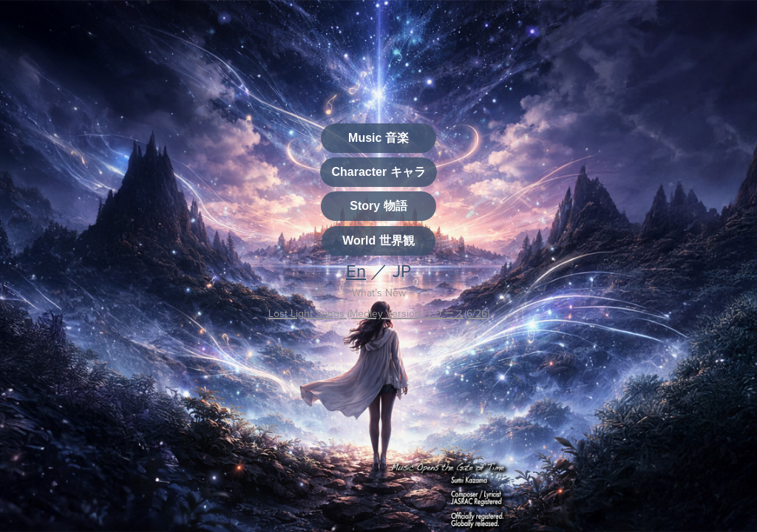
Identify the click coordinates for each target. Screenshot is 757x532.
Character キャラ (378, 172)
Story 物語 (378, 206)
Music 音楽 (378, 138)
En (356, 270)
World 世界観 (378, 241)
